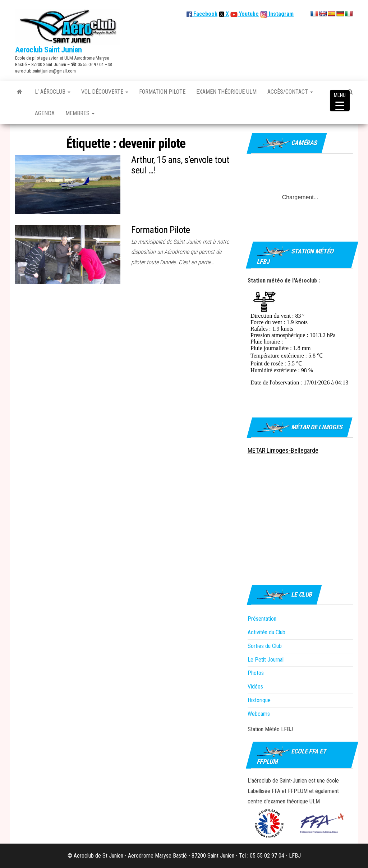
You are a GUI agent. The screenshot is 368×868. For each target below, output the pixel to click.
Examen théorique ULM (226, 92)
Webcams (259, 714)
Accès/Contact (290, 92)
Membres (80, 113)
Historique (259, 700)
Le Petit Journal (266, 660)
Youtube (248, 14)
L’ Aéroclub (53, 92)
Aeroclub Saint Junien (49, 50)
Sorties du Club (265, 646)
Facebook (202, 14)
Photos (256, 673)
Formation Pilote (162, 92)
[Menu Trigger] (340, 101)
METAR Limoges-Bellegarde (283, 450)
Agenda (45, 113)
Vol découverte (105, 92)
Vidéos (255, 687)
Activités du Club (266, 632)
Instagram (280, 14)
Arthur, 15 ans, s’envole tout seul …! (180, 165)
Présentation (262, 619)
